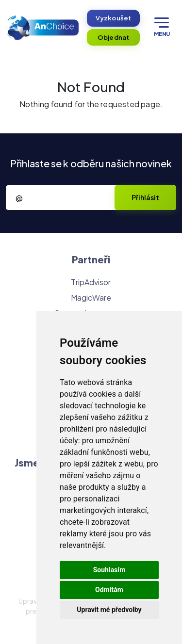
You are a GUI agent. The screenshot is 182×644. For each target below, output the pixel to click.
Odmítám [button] (109, 590)
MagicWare (91, 298)
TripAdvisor (91, 282)
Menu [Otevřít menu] (162, 27)
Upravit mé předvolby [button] (109, 610)
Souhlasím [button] (109, 570)
